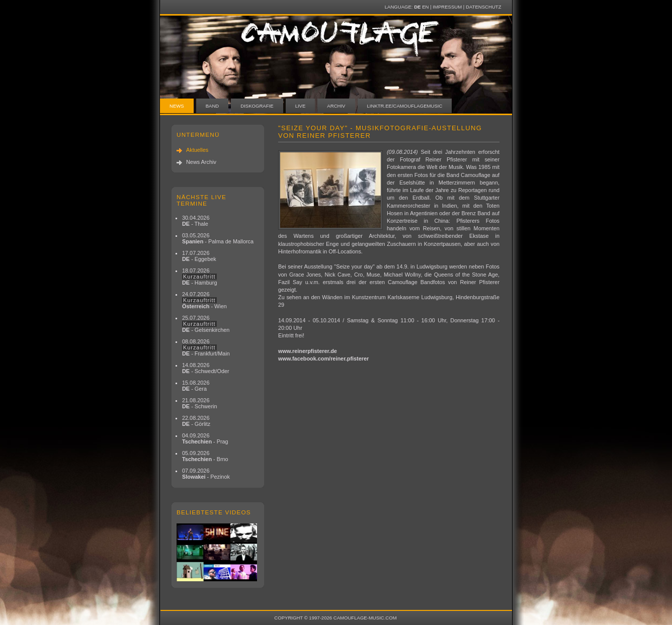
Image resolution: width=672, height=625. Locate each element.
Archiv (336, 106)
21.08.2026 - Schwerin (200, 403)
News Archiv (201, 162)
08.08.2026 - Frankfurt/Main (206, 347)
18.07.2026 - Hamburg (200, 277)
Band (213, 106)
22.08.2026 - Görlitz (196, 421)
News (177, 106)
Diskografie (257, 106)
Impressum (447, 7)
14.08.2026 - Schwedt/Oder (206, 368)
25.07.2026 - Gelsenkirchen (206, 324)
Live (301, 106)
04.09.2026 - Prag (205, 438)
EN (425, 7)
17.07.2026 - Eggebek (199, 256)
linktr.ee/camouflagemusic (405, 106)
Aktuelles (197, 150)
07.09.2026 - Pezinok (206, 474)
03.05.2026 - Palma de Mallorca (218, 238)
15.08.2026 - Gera (196, 386)
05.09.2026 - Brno (205, 456)
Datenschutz (483, 7)
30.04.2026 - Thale (196, 221)
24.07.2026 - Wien (204, 300)
